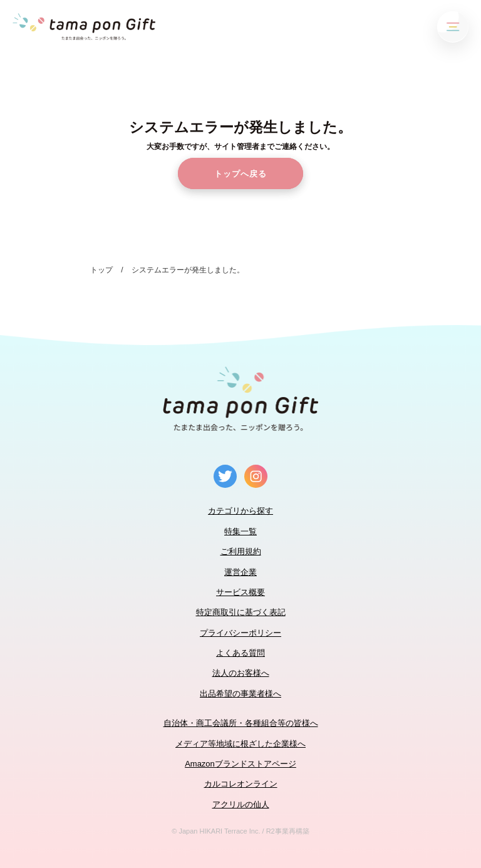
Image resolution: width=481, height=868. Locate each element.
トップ (101, 270)
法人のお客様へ (241, 673)
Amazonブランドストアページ (240, 764)
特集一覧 (240, 531)
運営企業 (240, 572)
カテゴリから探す (240, 511)
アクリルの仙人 (241, 804)
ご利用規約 (241, 551)
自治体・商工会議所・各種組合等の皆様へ (241, 723)
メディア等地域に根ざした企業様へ (240, 744)
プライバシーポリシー (240, 633)
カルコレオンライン (241, 784)
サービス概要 (240, 592)
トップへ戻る (240, 174)
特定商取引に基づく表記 (241, 612)
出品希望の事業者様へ (240, 694)
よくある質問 (240, 653)
